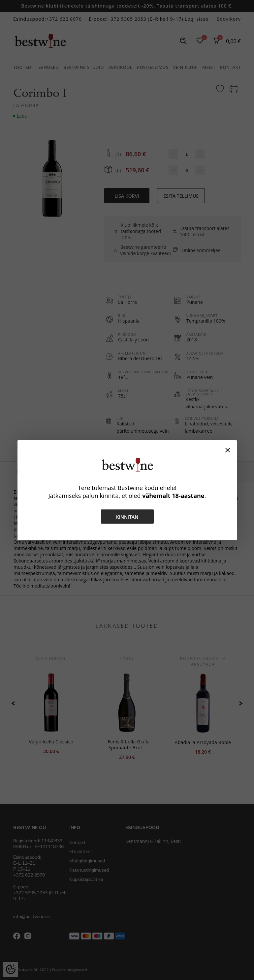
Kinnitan (127, 517)
